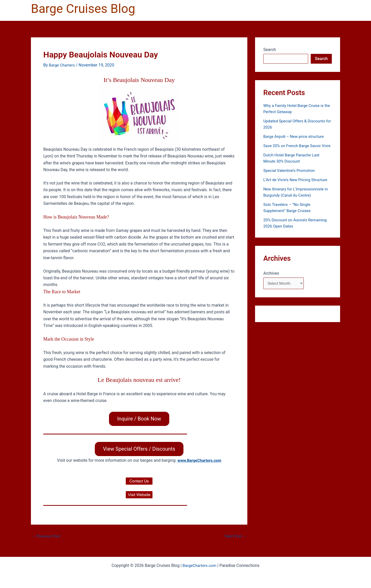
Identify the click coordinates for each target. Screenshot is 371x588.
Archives (271, 279)
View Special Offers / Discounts (139, 449)
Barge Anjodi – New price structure (295, 136)
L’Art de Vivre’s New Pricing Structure (297, 186)
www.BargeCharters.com (199, 461)
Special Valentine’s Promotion (290, 177)
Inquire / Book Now (139, 419)
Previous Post (47, 537)
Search (270, 50)
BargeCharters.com (199, 565)
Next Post (235, 537)
